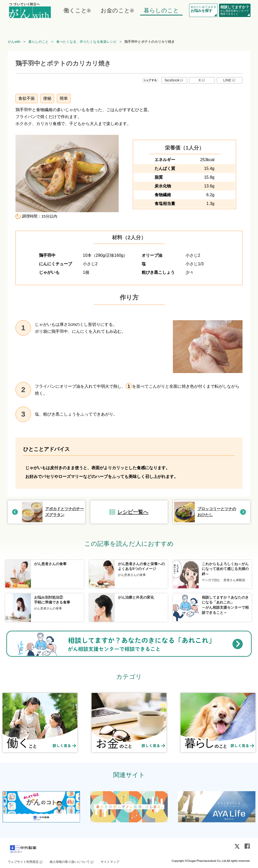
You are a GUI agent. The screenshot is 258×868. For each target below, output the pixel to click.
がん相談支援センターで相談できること (235, 10)
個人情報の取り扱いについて (72, 862)
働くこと (75, 10)
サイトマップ (110, 862)
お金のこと (115, 10)
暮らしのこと (161, 10)
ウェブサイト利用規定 (26, 862)
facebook (175, 80)
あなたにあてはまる (203, 9)
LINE (229, 80)
